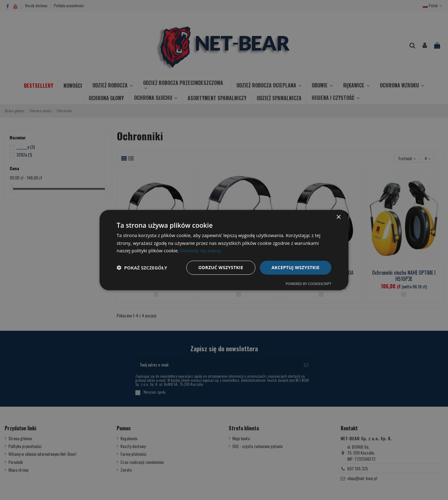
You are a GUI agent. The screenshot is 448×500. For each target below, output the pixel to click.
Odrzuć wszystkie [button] (221, 267)
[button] (142, 268)
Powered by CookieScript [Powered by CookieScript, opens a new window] (308, 284)
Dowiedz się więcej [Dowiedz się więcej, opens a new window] (200, 250)
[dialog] (224, 250)
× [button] (338, 217)
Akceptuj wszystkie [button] (296, 267)
